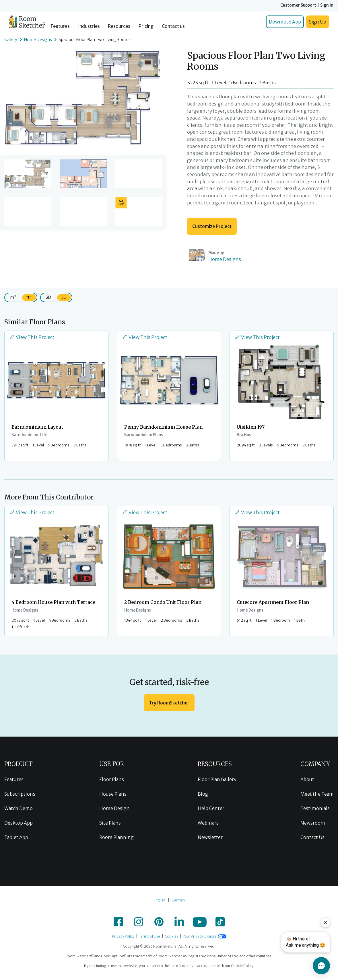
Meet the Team (317, 794)
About (307, 779)
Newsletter (210, 837)
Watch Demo (19, 808)
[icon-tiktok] (220, 922)
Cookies (171, 936)
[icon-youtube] (200, 922)
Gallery (11, 40)
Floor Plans (112, 779)
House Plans (113, 794)
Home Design (114, 808)
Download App (285, 22)
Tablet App (16, 837)
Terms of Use (149, 936)
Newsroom (313, 823)
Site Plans (110, 823)
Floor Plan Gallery (217, 779)
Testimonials (315, 808)
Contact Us (312, 837)
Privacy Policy (123, 936)
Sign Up (318, 22)
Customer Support (298, 5)
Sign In (327, 5)
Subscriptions (20, 794)
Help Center (211, 808)
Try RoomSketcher (169, 703)
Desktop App (19, 823)
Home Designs (38, 40)
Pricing (146, 26)
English (159, 900)
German (178, 900)
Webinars (208, 823)
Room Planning (116, 837)
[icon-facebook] (118, 922)
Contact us (173, 26)
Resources (119, 26)
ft (29, 297)
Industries (89, 26)
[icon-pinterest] (159, 922)
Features (60, 26)
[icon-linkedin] (179, 922)
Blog (203, 794)
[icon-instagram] (139, 922)
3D (64, 297)
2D (48, 297)
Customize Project (212, 226)
